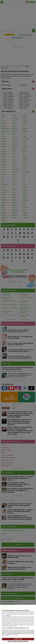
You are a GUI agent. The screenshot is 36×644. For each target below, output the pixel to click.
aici (20, 622)
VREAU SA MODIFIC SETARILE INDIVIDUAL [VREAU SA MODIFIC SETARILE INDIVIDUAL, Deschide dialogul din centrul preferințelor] (18, 641)
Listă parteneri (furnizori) (6, 636)
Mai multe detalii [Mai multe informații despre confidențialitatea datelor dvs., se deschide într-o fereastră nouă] (8, 616)
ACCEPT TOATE (18, 639)
